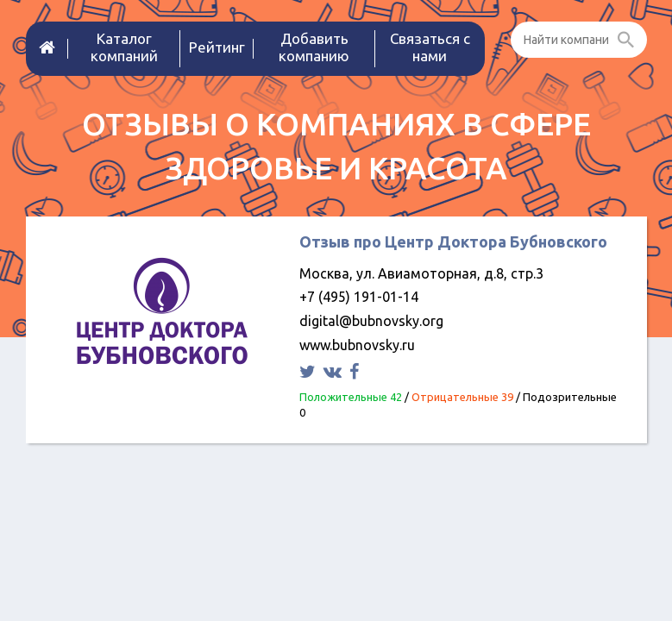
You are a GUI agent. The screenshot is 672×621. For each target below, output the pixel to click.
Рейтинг (217, 47)
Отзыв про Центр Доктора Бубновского (453, 241)
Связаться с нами (430, 47)
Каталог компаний (124, 47)
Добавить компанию (314, 47)
